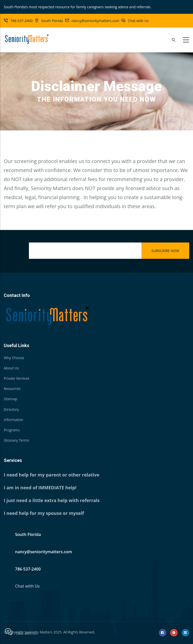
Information (14, 420)
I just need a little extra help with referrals (52, 500)
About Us (11, 368)
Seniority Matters (38, 632)
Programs (12, 430)
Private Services (17, 378)
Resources (12, 389)
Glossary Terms (16, 440)
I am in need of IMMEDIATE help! (40, 488)
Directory (11, 409)
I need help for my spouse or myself (44, 513)
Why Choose (14, 358)
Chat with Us (138, 21)
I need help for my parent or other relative (52, 475)
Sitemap (10, 399)
